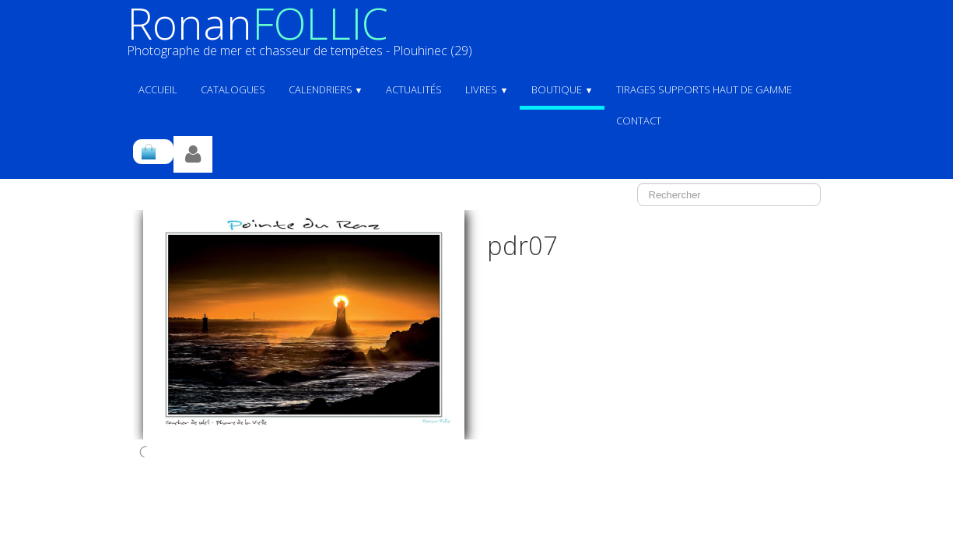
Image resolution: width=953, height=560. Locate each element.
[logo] (305, 37)
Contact (639, 121)
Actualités (414, 89)
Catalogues (233, 89)
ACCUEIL (158, 89)
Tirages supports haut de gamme (704, 89)
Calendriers (326, 89)
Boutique (562, 89)
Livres (487, 89)
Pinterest (800, 485)
